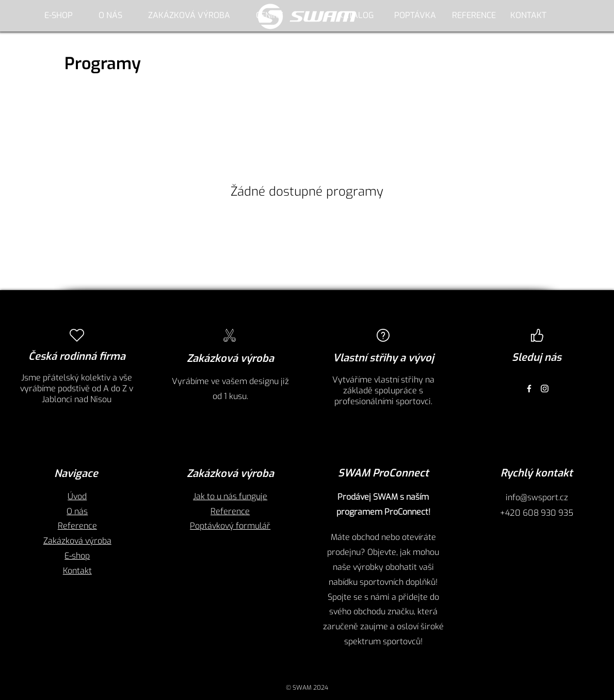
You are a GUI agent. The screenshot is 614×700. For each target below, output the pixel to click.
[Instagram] (545, 388)
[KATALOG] (356, 15)
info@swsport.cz (537, 497)
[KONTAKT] (528, 15)
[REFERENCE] (474, 15)
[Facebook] (529, 388)
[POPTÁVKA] (415, 15)
